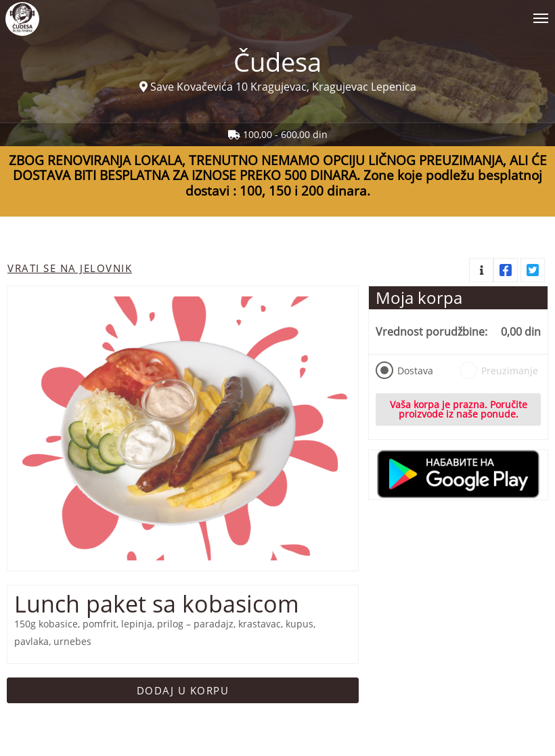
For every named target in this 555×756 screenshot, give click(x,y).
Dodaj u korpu (183, 690)
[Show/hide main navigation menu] (277, 13)
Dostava (404, 370)
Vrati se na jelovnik (70, 268)
